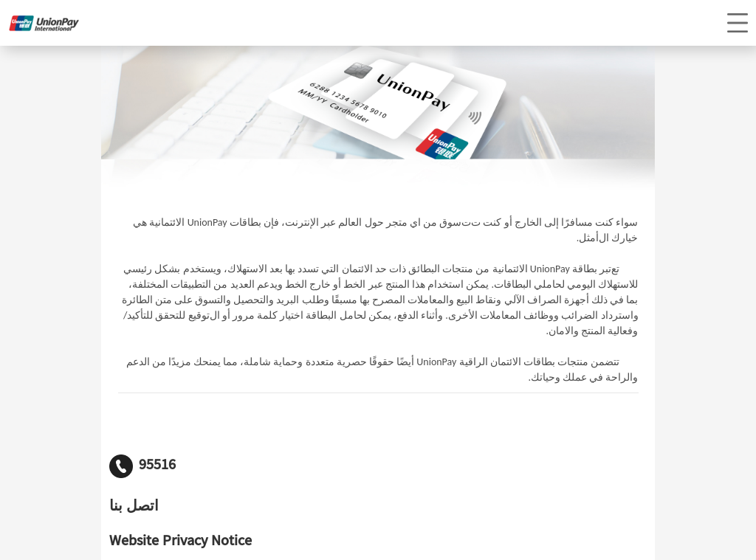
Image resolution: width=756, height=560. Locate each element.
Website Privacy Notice (181, 542)
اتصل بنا (134, 508)
